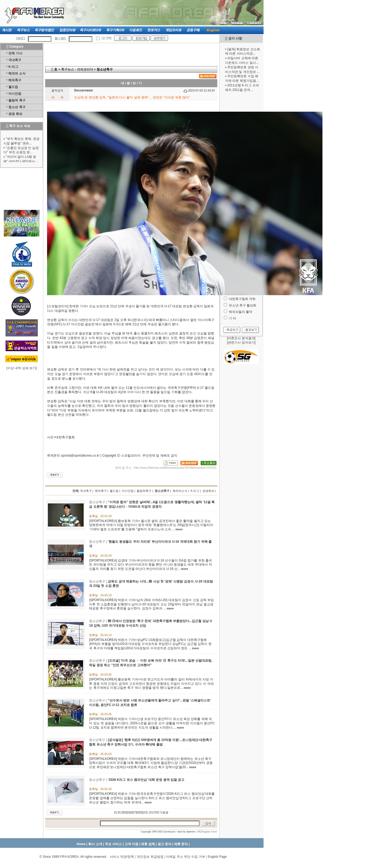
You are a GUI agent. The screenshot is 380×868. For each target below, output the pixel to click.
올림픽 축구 (17, 100)
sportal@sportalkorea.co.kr (80, 456)
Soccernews (83, 90)
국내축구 (15, 60)
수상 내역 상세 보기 (22, 368)
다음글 (164, 812)
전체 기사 (15, 53)
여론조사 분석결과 (241, 338)
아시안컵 (15, 94)
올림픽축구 (144, 491)
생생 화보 (15, 114)
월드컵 (13, 87)
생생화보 (208, 491)
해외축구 (15, 80)
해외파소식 (180, 491)
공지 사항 (235, 38)
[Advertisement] (241, 177)
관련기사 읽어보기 (241, 343)
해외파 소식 (17, 73)
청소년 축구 (17, 107)
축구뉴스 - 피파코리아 (77, 69)
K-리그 (13, 67)
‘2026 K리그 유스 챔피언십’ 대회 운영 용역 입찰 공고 (146, 780)
